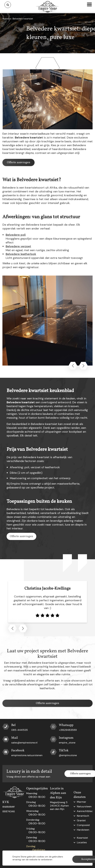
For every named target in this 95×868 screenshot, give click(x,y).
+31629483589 (68, 730)
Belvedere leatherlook (21, 254)
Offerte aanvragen (19, 162)
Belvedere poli (16, 235)
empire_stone (67, 743)
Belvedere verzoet (18, 246)
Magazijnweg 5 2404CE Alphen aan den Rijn (59, 806)
